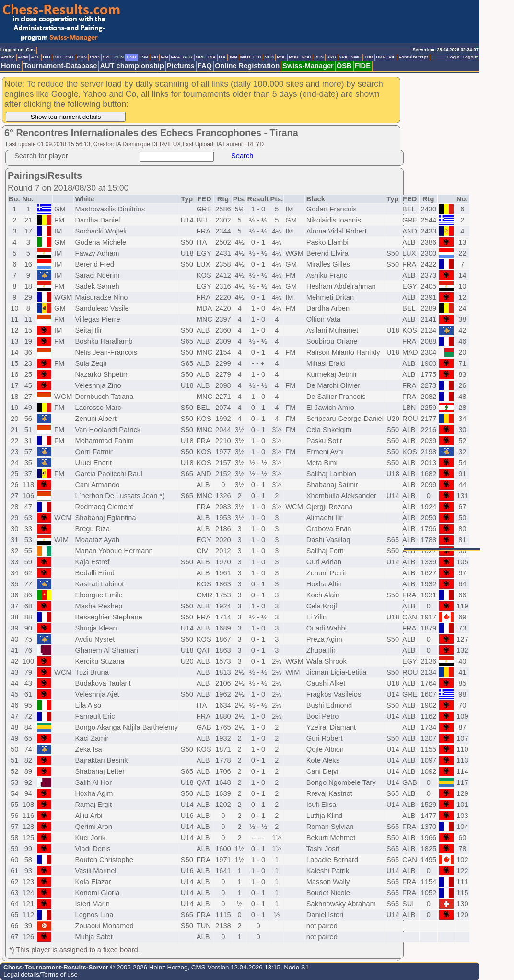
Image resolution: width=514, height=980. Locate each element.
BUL (58, 57)
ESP (144, 57)
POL (281, 57)
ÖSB (344, 66)
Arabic (8, 57)
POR (293, 57)
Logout (470, 57)
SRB (331, 57)
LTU (257, 57)
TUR (368, 57)
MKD (245, 57)
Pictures (181, 66)
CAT (70, 57)
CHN (82, 57)
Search (242, 156)
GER (188, 57)
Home (11, 66)
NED (269, 57)
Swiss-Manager (308, 66)
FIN (164, 57)
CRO (95, 57)
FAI (155, 57)
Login (453, 57)
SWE (356, 57)
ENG (131, 57)
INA (212, 57)
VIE (392, 57)
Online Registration (247, 66)
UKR (381, 57)
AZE (35, 57)
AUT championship (132, 66)
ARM (23, 57)
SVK (344, 57)
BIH (47, 57)
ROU (306, 57)
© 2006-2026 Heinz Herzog (148, 967)
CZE (107, 57)
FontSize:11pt (413, 57)
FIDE (363, 66)
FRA (175, 57)
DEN (119, 57)
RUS (319, 57)
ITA (222, 57)
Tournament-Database (60, 66)
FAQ (205, 66)
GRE (200, 57)
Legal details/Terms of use (41, 974)
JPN (233, 57)
